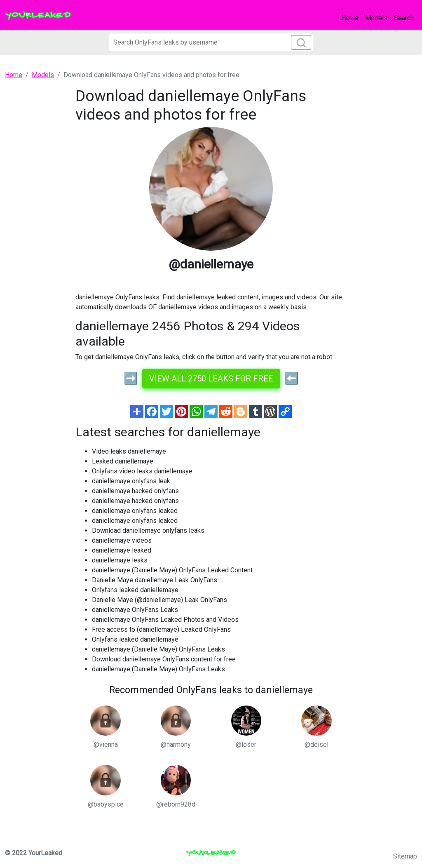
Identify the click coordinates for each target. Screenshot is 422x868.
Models (376, 18)
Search (404, 18)
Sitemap (405, 856)
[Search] (211, 42)
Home (350, 18)
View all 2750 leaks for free (211, 379)
